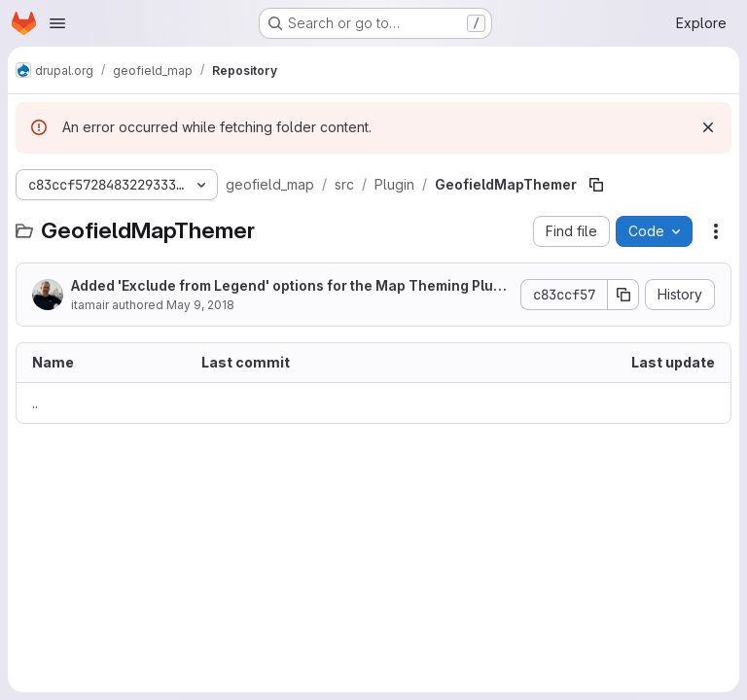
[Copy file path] (596, 185)
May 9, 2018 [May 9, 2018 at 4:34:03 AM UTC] (200, 305)
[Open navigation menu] (57, 23)
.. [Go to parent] (35, 403)
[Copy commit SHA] (623, 295)
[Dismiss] (708, 127)
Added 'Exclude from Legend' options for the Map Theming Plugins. (288, 286)
